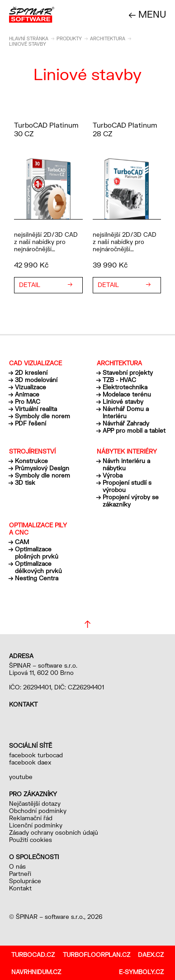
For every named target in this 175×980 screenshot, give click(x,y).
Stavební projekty (128, 373)
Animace (27, 394)
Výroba (113, 475)
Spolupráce (25, 881)
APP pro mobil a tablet (134, 430)
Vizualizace (31, 387)
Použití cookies (31, 840)
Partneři (20, 874)
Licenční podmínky (36, 825)
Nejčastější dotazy (35, 803)
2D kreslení (31, 373)
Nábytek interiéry (127, 451)
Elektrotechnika (125, 387)
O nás (17, 866)
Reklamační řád (31, 818)
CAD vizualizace (35, 363)
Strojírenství (32, 451)
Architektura (108, 38)
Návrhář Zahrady (126, 423)
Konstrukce (31, 461)
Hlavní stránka (29, 38)
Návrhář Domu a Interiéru (126, 412)
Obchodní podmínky (38, 811)
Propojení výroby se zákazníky (131, 501)
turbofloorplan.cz (97, 955)
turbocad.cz (33, 955)
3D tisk (25, 483)
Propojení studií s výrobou (127, 486)
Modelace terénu (127, 394)
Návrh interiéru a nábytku (126, 464)
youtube (21, 777)
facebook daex (30, 762)
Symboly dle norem (43, 416)
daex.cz (151, 955)
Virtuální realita (36, 409)
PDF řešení (31, 423)
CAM (22, 542)
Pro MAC (28, 402)
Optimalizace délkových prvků (38, 567)
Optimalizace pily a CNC (38, 529)
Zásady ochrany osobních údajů (54, 832)
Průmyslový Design (42, 468)
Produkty (69, 38)
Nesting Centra (37, 578)
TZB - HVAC (119, 380)
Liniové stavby (123, 402)
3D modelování (36, 380)
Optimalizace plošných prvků (37, 553)
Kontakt (20, 888)
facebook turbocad (36, 755)
